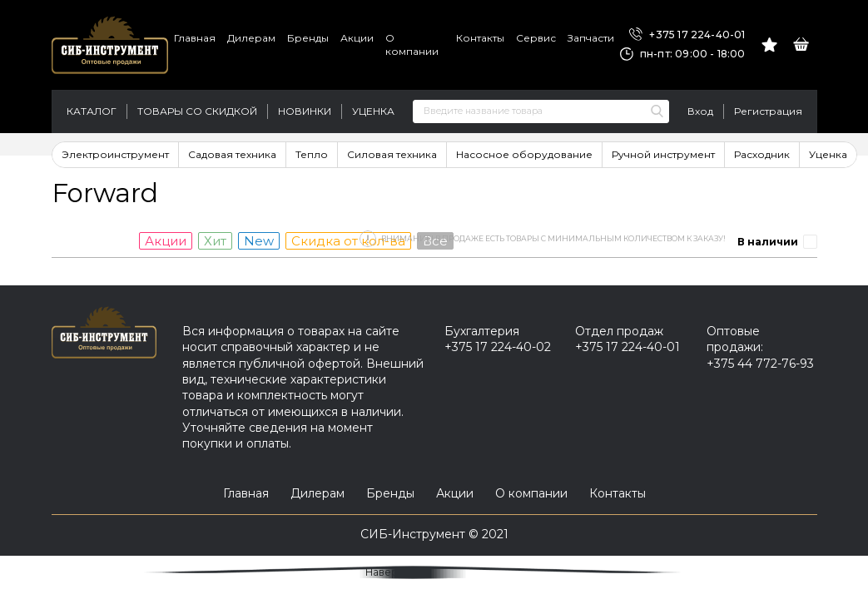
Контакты (480, 38)
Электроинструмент (115, 154)
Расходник (762, 154)
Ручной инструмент (663, 154)
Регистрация (768, 111)
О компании (412, 45)
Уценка (373, 111)
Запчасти (591, 38)
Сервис (536, 38)
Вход (700, 111)
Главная (195, 38)
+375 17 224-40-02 (498, 347)
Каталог (92, 111)
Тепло (312, 154)
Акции (357, 38)
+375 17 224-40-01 (687, 35)
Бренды (308, 38)
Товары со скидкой (197, 111)
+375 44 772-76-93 (760, 364)
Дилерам (251, 38)
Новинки (305, 111)
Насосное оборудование (524, 154)
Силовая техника (392, 154)
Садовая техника (232, 154)
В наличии (768, 242)
